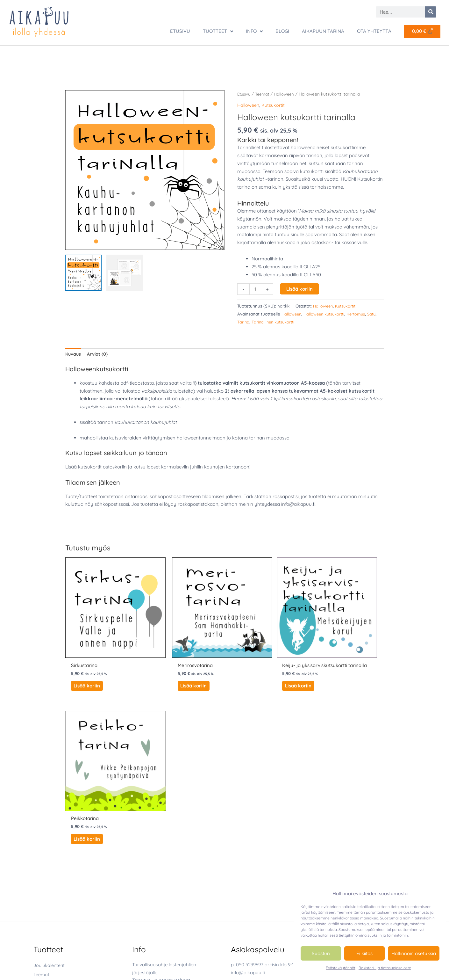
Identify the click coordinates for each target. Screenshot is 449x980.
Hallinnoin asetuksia (414, 953)
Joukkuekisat (48, 885)
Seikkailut (44, 922)
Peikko (54, 859)
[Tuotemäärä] (256, 289)
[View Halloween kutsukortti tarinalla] (83, 272)
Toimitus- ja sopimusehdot (161, 816)
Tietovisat (44, 940)
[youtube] (245, 901)
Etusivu (244, 94)
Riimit (39, 912)
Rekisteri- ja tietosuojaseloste (385, 968)
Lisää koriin (300, 289)
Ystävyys (56, 875)
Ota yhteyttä (374, 31)
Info (254, 31)
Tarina (255, 321)
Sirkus (53, 867)
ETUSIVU (180, 31)
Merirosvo (57, 851)
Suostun (321, 953)
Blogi (282, 31)
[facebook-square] (247, 879)
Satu (242, 321)
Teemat (264, 94)
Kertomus (360, 313)
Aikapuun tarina (323, 31)
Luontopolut (47, 903)
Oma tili (140, 848)
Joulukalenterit (50, 801)
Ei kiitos (364, 953)
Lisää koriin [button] (86, 660)
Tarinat (41, 931)
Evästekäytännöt (341, 968)
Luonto (54, 842)
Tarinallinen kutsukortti (286, 321)
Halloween (287, 94)
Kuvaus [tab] (74, 354)
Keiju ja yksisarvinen (69, 834)
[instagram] (248, 890)
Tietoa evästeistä (151, 832)
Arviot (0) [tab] (99, 354)
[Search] (431, 12)
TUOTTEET (218, 31)
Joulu (53, 826)
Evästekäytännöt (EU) (157, 840)
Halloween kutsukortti (327, 313)
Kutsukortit (274, 105)
